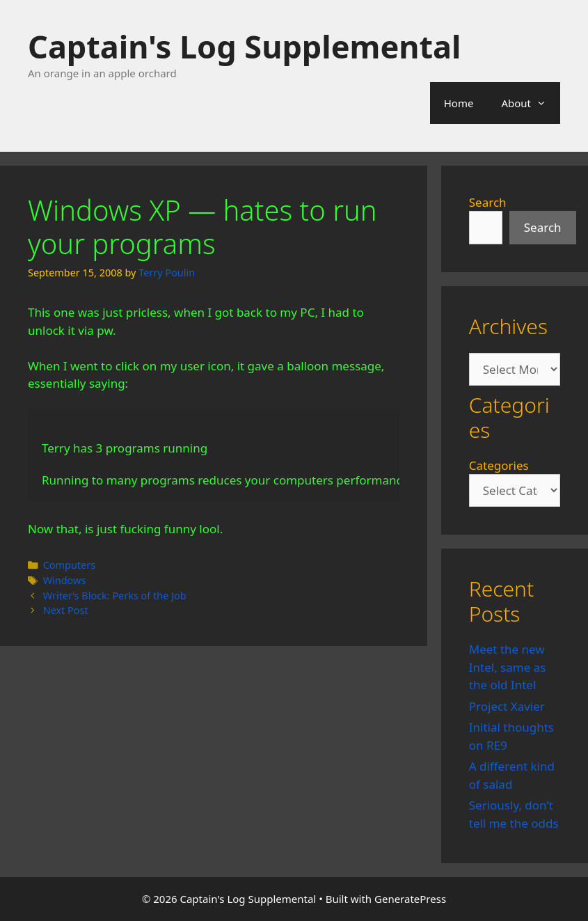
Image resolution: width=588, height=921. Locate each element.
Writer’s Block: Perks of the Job (115, 596)
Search (488, 202)
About (531, 103)
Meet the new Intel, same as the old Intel (508, 667)
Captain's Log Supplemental (244, 46)
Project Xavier (507, 706)
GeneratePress (410, 899)
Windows (65, 580)
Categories (499, 465)
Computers (69, 565)
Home (459, 103)
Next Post (66, 610)
